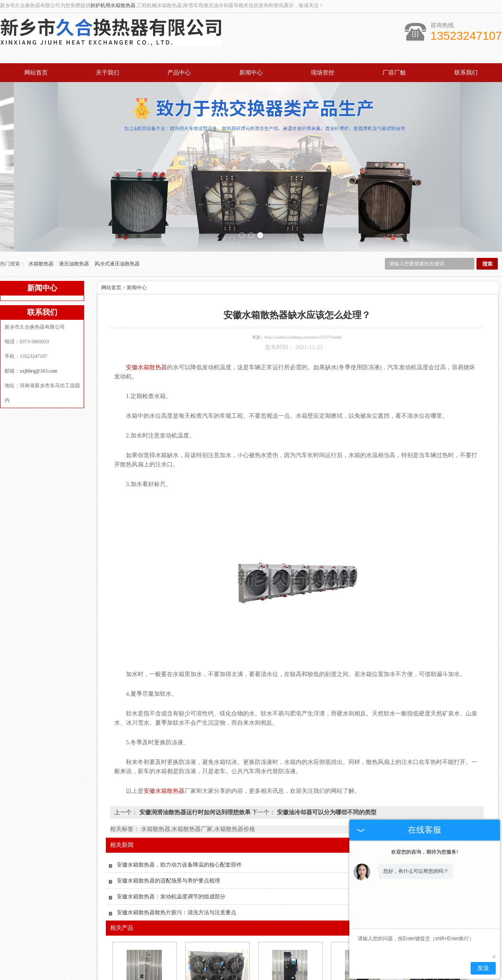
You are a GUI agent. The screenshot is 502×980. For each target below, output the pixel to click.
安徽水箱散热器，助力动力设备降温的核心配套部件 (179, 809)
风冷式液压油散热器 (117, 208)
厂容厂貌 (394, 73)
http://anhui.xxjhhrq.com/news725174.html (303, 282)
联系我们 (466, 73)
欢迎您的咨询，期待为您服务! (425, 852)
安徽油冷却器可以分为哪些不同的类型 (326, 757)
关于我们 (108, 73)
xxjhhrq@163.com (38, 316)
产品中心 (179, 73)
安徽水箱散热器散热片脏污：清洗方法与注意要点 (177, 857)
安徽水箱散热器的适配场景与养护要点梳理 (168, 825)
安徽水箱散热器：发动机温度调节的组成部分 (171, 841)
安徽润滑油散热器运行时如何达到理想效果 (195, 757)
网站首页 (36, 73)
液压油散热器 (75, 208)
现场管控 (323, 73)
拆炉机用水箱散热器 (113, 5)
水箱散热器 (42, 208)
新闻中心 (251, 73)
